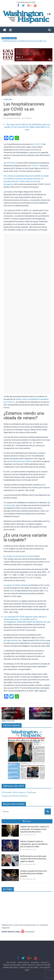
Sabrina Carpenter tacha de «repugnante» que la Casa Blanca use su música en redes (34, 844)
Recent (27, 821)
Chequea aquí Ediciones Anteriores (15, 796)
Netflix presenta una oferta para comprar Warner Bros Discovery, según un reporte (33, 859)
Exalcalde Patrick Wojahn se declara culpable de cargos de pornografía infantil (13, 707)
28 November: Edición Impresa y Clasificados (19, 792)
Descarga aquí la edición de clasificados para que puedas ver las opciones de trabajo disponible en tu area (27, 127)
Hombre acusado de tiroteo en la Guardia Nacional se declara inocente (33, 874)
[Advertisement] (27, 314)
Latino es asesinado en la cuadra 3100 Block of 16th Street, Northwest (41, 709)
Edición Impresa (23, 962)
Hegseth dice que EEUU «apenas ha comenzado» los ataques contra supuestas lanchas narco (35, 829)
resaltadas (8, 99)
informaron (11, 163)
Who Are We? (11, 962)
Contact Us (45, 962)
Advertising (35, 962)
